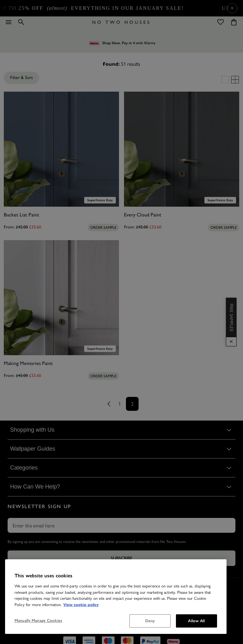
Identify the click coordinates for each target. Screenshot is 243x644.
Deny (150, 621)
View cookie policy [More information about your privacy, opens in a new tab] (81, 605)
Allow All (196, 621)
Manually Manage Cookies (38, 620)
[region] (116, 597)
